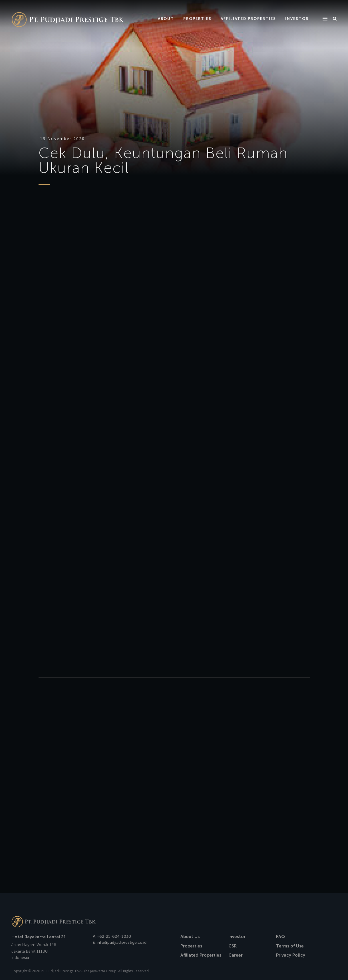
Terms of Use (290, 946)
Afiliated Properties (201, 955)
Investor (237, 937)
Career (236, 955)
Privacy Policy (291, 955)
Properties (191, 946)
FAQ (280, 937)
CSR (233, 946)
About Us (190, 937)
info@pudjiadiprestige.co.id (122, 942)
